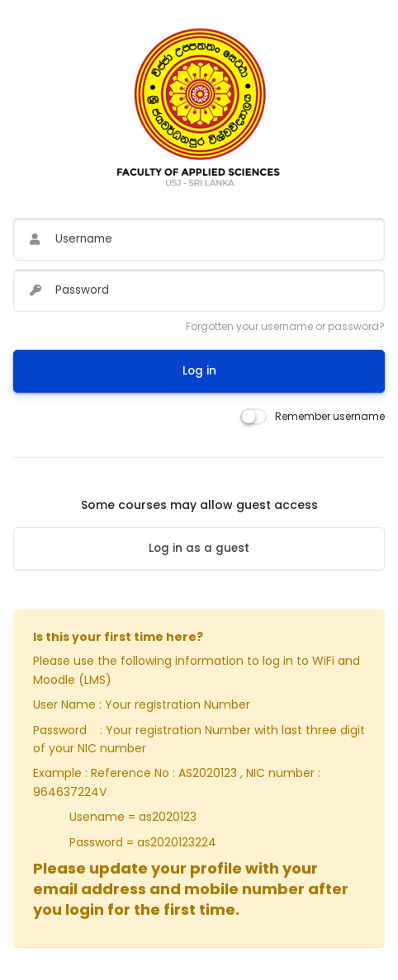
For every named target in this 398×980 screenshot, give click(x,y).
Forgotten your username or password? (285, 326)
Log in (199, 371)
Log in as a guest (199, 548)
